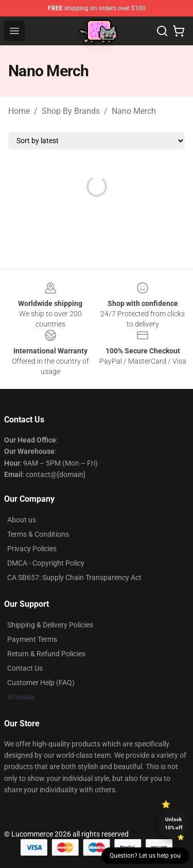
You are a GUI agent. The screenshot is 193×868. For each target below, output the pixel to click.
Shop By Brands (71, 111)
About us (22, 520)
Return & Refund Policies (46, 654)
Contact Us (25, 668)
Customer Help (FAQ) (41, 683)
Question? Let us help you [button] (145, 856)
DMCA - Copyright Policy (46, 563)
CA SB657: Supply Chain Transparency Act (74, 577)
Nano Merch (134, 111)
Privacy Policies (32, 549)
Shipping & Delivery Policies (50, 625)
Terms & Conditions (38, 534)
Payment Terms (32, 639)
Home (19, 111)
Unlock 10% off (174, 823)
